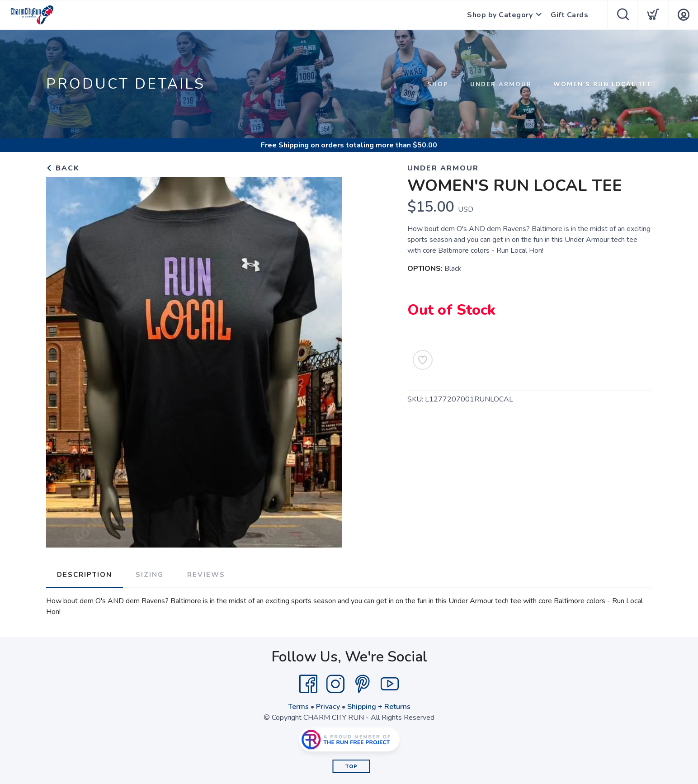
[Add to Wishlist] (423, 360)
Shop (438, 85)
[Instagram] (335, 684)
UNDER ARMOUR (501, 85)
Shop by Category (500, 15)
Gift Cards (569, 15)
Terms (298, 707)
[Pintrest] (363, 684)
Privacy (328, 707)
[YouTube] (390, 684)
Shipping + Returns (379, 707)
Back (63, 168)
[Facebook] (308, 684)
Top (351, 767)
